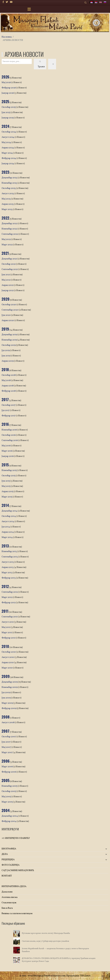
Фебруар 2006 (9, 772)
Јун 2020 (6, 315)
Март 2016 (7, 451)
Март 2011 (7, 633)
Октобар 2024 (9, 132)
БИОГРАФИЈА (9, 849)
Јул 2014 (6, 527)
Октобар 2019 (9, 345)
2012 (5, 586)
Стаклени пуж (9, 903)
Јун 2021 (6, 275)
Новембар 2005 (10, 786)
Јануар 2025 (8, 118)
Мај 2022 (6, 239)
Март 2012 (7, 597)
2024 (5, 126)
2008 (6, 717)
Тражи (41, 64)
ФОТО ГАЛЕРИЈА (11, 865)
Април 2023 (8, 204)
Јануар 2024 (8, 164)
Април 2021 (8, 285)
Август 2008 (8, 723)
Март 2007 (7, 752)
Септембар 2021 (10, 269)
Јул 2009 (6, 693)
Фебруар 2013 (9, 578)
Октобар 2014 (9, 516)
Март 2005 (7, 802)
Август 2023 (8, 194)
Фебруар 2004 (9, 821)
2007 (5, 731)
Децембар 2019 (10, 335)
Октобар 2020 (9, 305)
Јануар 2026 (8, 93)
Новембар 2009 (10, 687)
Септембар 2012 (10, 592)
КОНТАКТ (7, 876)
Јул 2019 (6, 350)
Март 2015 (7, 497)
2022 (5, 218)
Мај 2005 (7, 797)
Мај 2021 (6, 280)
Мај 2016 (6, 446)
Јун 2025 (6, 112)
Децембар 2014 (10, 511)
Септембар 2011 (10, 617)
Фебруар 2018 (9, 391)
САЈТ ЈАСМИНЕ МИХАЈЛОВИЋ (18, 870)
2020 (6, 299)
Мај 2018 (6, 380)
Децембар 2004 (10, 816)
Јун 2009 (6, 698)
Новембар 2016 (9, 430)
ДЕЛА (5, 854)
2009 (6, 676)
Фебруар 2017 (9, 416)
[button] (91, 849)
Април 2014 (8, 532)
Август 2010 (8, 657)
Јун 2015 (6, 481)
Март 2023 (7, 209)
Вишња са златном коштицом (17, 913)
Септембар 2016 (10, 440)
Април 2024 (8, 148)
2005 (6, 780)
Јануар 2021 (8, 290)
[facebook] (3, 2)
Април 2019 (8, 361)
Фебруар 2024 (9, 158)
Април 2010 (8, 663)
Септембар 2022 (10, 234)
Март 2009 (7, 703)
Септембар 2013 (10, 557)
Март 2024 (7, 153)
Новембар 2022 (10, 229)
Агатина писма (10, 897)
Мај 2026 (6, 82)
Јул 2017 (6, 410)
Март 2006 (7, 767)
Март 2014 (7, 537)
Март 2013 (7, 573)
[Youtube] (11, 2)
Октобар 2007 (9, 737)
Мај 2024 (7, 142)
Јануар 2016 (8, 456)
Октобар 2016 (9, 435)
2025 (5, 101)
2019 (5, 329)
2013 (5, 546)
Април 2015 (8, 492)
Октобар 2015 (9, 476)
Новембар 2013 (9, 551)
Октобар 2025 (9, 107)
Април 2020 (8, 320)
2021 (5, 253)
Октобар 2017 (9, 405)
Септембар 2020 (10, 310)
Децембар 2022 (10, 224)
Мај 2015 (6, 486)
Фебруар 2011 (9, 638)
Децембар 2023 (10, 178)
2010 (5, 646)
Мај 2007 (7, 747)
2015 (5, 465)
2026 (5, 77)
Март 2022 (7, 245)
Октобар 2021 (9, 264)
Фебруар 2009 (9, 708)
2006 (6, 761)
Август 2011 (8, 622)
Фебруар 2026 (9, 88)
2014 (5, 505)
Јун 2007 (6, 742)
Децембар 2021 (10, 259)
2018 (5, 369)
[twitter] (7, 2)
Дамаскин (7, 892)
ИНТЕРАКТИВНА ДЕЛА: (14, 886)
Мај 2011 (6, 627)
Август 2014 (8, 521)
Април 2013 (8, 567)
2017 (5, 399)
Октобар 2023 (9, 188)
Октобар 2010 (9, 652)
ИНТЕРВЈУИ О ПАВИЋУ (16, 838)
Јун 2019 (6, 356)
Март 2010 (7, 668)
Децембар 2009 (10, 682)
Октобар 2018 (9, 375)
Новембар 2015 (9, 470)
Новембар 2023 (10, 183)
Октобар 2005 (9, 791)
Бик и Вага (7, 908)
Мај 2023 (6, 199)
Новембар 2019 (9, 340)
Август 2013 (8, 562)
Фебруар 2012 (9, 603)
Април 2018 (8, 386)
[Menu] (29, 10)
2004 (6, 810)
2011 (5, 611)
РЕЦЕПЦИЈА (8, 860)
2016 (5, 424)
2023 (5, 172)
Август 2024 (8, 137)
